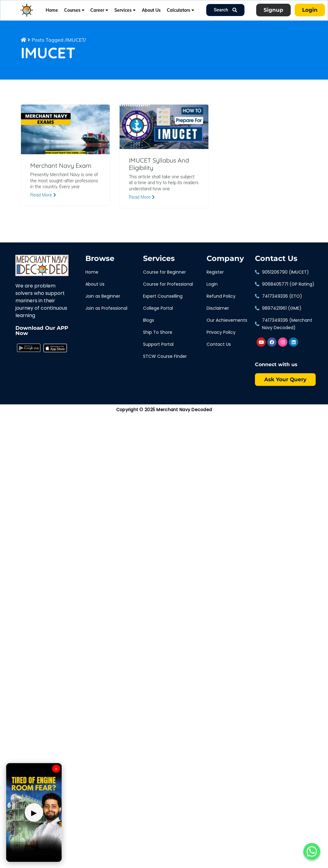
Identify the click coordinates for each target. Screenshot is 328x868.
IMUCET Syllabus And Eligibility (159, 164)
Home (52, 10)
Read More (43, 195)
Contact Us (276, 258)
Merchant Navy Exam (61, 166)
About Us (151, 10)
